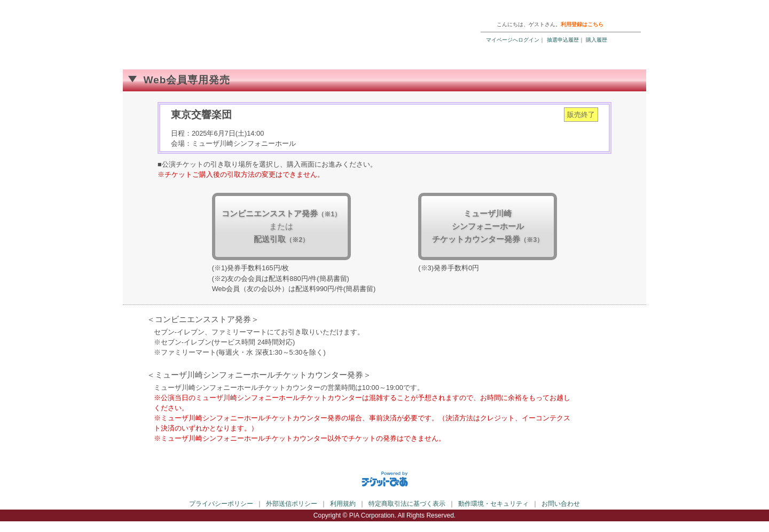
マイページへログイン (513, 40)
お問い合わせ (561, 504)
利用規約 (343, 504)
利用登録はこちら (582, 24)
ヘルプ (537, 10)
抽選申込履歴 (563, 40)
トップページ (574, 10)
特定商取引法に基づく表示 (407, 504)
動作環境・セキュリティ (493, 504)
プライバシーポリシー (221, 504)
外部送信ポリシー (292, 504)
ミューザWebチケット (248, 27)
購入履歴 (597, 40)
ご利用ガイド (499, 10)
